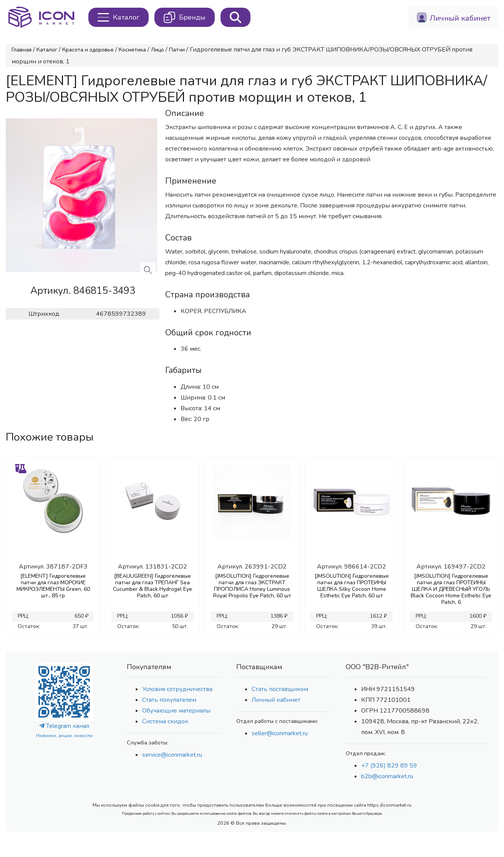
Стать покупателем (169, 700)
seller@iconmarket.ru (280, 733)
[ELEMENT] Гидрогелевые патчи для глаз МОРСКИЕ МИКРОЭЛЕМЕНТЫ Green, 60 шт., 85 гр (53, 586)
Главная (22, 50)
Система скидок (165, 721)
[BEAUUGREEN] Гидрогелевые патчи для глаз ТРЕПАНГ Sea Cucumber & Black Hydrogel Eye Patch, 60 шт (153, 586)
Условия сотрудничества (177, 689)
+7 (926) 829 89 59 (389, 766)
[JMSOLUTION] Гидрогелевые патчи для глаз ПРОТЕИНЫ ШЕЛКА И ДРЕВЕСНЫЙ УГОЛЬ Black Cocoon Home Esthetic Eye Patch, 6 (451, 589)
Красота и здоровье (88, 50)
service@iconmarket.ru (172, 755)
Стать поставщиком (280, 689)
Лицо (157, 50)
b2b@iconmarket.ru (387, 776)
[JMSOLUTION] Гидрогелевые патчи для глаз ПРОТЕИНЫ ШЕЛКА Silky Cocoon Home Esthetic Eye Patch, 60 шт (352, 586)
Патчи (177, 50)
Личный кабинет (276, 700)
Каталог (47, 50)
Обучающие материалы (176, 711)
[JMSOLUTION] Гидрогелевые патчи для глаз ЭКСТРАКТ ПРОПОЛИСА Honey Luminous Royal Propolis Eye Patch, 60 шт (252, 586)
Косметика (132, 50)
